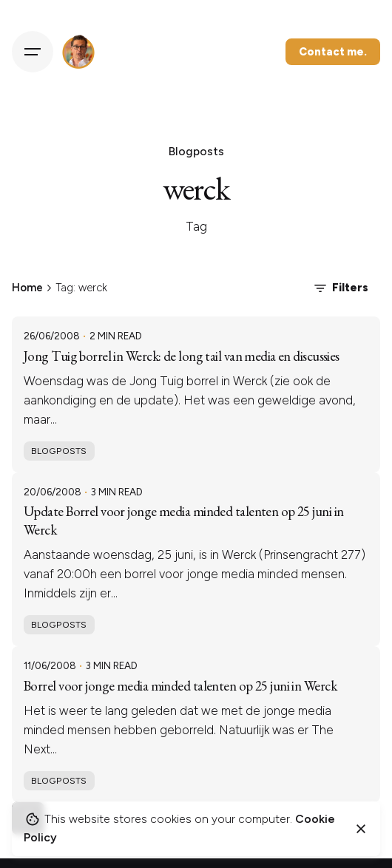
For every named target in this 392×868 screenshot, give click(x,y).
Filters (340, 288)
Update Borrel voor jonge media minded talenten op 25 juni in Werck (183, 520)
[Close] (361, 829)
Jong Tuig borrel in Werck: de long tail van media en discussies (182, 356)
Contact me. (333, 52)
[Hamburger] (33, 52)
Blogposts (59, 451)
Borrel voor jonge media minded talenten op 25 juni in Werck (180, 686)
